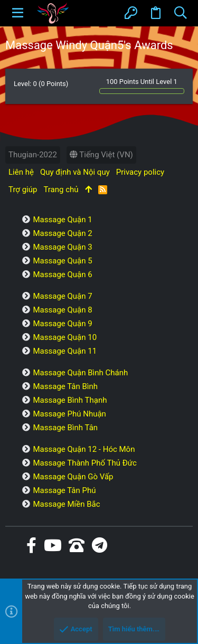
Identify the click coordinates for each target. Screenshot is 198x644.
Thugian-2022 (33, 155)
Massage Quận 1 (62, 220)
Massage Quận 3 (62, 247)
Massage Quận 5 (62, 261)
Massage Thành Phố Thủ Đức (84, 463)
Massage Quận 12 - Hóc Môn (84, 449)
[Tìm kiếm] (180, 13)
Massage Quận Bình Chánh (80, 373)
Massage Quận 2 (62, 233)
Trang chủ (61, 190)
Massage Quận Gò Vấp (73, 477)
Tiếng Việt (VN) (101, 155)
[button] (18, 13)
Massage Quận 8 (62, 310)
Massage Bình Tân (65, 428)
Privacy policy (140, 172)
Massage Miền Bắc (66, 504)
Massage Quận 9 (62, 324)
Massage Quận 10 (65, 337)
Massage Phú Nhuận (69, 414)
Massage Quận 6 (62, 274)
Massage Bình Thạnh (70, 400)
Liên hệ (21, 172)
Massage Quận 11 (65, 351)
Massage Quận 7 (62, 296)
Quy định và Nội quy (75, 172)
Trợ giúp (23, 190)
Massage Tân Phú (64, 490)
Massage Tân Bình (65, 386)
